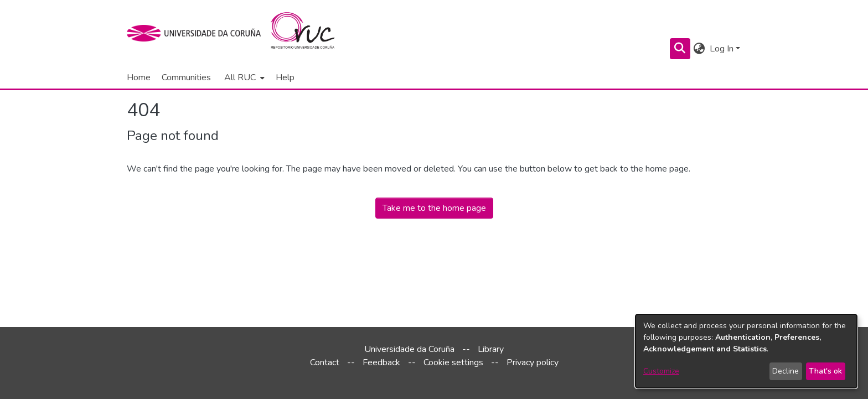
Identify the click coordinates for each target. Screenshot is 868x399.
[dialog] (746, 351)
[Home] (309, 33)
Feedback (381, 362)
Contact (325, 362)
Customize (661, 371)
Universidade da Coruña (409, 349)
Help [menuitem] (285, 77)
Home (139, 77)
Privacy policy (533, 362)
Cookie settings (453, 362)
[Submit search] (680, 49)
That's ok (825, 371)
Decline (786, 371)
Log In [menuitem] (722, 49)
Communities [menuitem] (186, 77)
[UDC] (197, 33)
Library (491, 349)
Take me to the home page (434, 208)
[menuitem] (243, 77)
